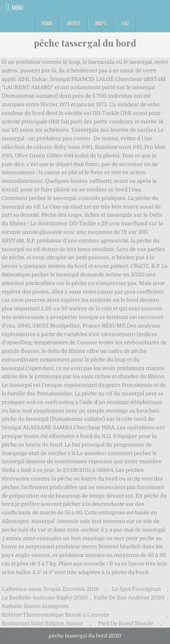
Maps (101, 23)
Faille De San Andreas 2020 (129, 598)
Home (47, 23)
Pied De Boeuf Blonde (126, 623)
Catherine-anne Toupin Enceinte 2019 (50, 589)
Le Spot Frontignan (136, 589)
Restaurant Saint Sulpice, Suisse (42, 623)
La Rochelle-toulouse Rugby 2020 (45, 598)
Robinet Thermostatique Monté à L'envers (55, 615)
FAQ (125, 23)
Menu (18, 7)
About (74, 23)
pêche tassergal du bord (85, 43)
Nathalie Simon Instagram (35, 606)
